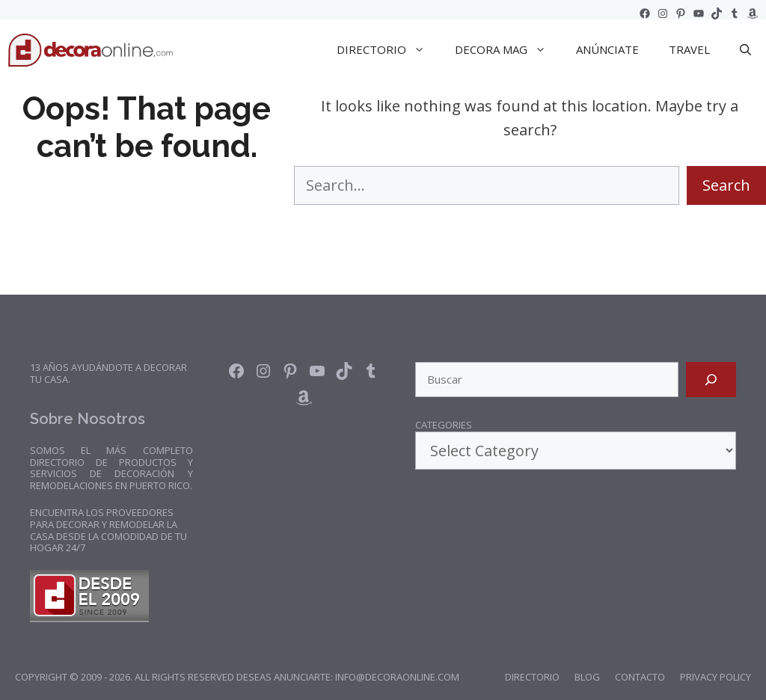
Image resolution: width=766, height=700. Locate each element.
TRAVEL (689, 49)
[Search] (711, 380)
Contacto (640, 677)
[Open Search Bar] (745, 49)
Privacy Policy (716, 677)
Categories (444, 426)
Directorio (532, 677)
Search (726, 185)
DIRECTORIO (388, 49)
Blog (587, 677)
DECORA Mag (508, 49)
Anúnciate (607, 49)
